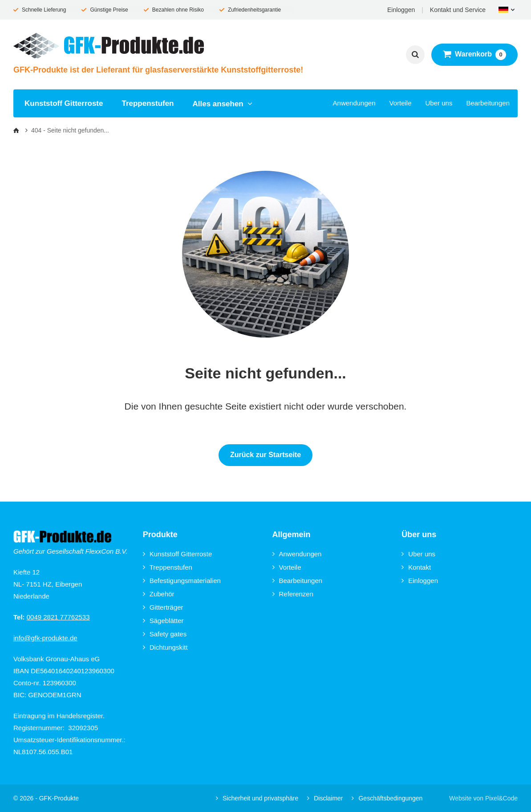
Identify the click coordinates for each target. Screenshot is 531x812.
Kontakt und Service (458, 10)
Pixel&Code (501, 798)
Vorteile (400, 103)
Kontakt (416, 567)
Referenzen (293, 594)
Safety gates (165, 634)
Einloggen (401, 10)
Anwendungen (354, 103)
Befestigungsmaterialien (182, 581)
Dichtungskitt (165, 647)
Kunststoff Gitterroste (64, 103)
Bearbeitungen (488, 103)
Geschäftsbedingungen (387, 798)
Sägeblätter (163, 621)
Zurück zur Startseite (265, 455)
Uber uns (439, 103)
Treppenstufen (148, 103)
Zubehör (159, 594)
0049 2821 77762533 (58, 617)
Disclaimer (325, 798)
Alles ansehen (223, 104)
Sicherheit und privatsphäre (257, 798)
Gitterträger (163, 607)
